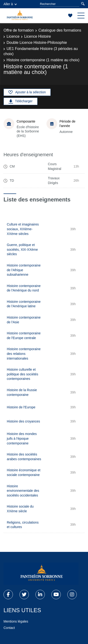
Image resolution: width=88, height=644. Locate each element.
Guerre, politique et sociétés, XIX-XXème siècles (22, 249)
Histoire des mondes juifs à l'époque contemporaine (22, 438)
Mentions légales (16, 621)
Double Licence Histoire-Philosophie (37, 43)
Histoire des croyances (23, 421)
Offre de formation (19, 30)
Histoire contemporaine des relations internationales (24, 354)
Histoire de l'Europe (21, 407)
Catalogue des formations (60, 30)
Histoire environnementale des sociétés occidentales (23, 491)
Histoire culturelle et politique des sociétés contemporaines (23, 374)
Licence (13, 36)
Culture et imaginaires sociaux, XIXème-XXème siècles (23, 229)
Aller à (10, 4)
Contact (9, 628)
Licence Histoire (38, 36)
